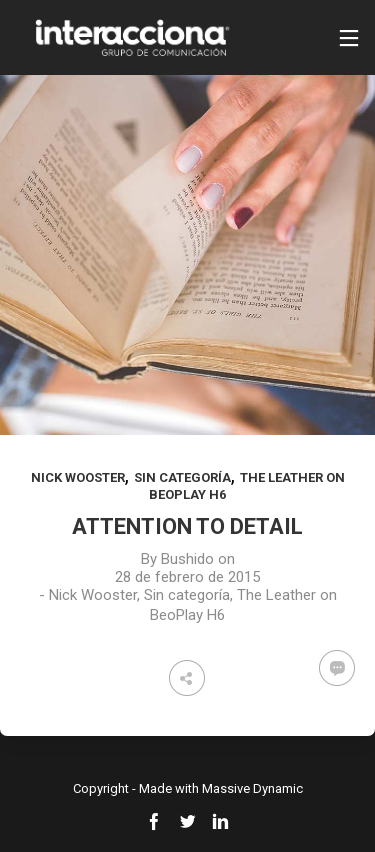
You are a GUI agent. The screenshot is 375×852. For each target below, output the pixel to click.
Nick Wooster (78, 477)
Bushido (187, 559)
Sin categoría (182, 477)
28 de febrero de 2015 (187, 577)
